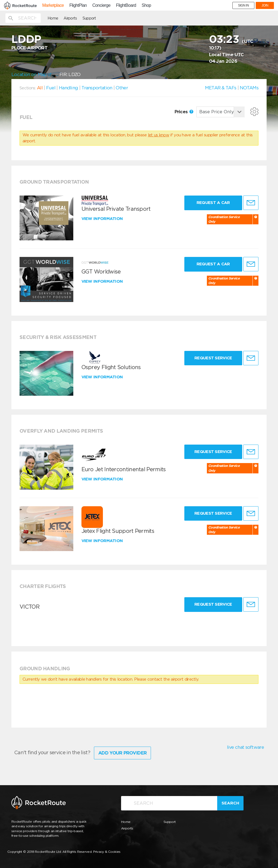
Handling (68, 88)
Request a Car (213, 203)
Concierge (101, 5)
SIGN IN (244, 5)
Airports (70, 18)
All (40, 88)
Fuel (51, 88)
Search (230, 803)
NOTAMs (249, 88)
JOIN (265, 5)
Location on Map (31, 74)
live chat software (245, 747)
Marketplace (53, 5)
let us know (159, 135)
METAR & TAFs (221, 88)
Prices (184, 112)
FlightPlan (78, 5)
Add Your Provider (122, 753)
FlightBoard (126, 5)
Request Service (213, 358)
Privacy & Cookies (107, 852)
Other (122, 88)
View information (103, 219)
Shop (146, 5)
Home (53, 18)
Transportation (97, 88)
